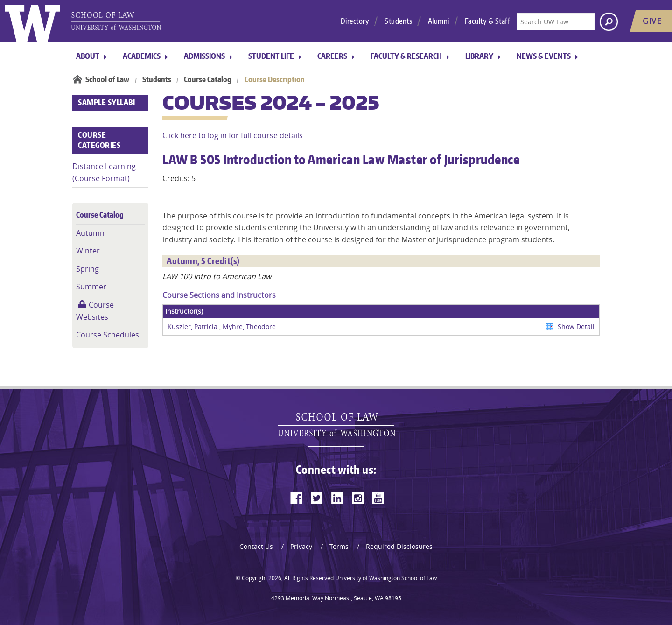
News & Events (544, 56)
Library (479, 56)
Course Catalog (208, 79)
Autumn (90, 233)
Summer (91, 287)
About (88, 56)
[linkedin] (337, 498)
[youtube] (378, 498)
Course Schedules (108, 335)
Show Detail (576, 327)
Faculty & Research (406, 56)
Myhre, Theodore (249, 327)
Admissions (204, 56)
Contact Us (256, 546)
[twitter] (317, 498)
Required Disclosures (399, 546)
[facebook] (296, 498)
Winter (88, 251)
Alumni (439, 21)
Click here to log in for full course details (233, 135)
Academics (142, 56)
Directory (355, 21)
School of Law (107, 79)
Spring (87, 269)
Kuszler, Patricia (192, 327)
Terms (339, 546)
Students (398, 21)
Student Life (271, 56)
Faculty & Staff (488, 21)
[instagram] (358, 498)
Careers (332, 56)
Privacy (301, 546)
